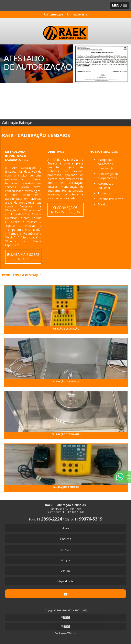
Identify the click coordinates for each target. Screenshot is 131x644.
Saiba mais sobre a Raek (23, 257)
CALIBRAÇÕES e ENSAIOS (66, 487)
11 (53, 14)
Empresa (66, 539)
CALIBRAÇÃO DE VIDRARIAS (66, 434)
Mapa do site (65, 581)
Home (66, 528)
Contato (66, 571)
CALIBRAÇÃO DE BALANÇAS (66, 382)
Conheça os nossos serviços (65, 210)
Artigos (66, 560)
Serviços (66, 549)
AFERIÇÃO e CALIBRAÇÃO (66, 329)
